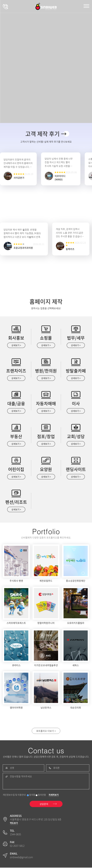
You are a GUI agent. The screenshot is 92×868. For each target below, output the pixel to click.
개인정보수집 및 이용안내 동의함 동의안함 (24, 795)
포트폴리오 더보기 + (46, 731)
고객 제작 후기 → (46, 134)
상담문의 (6, 7)
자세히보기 (54, 795)
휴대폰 (56, 768)
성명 (12, 768)
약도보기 (14, 823)
